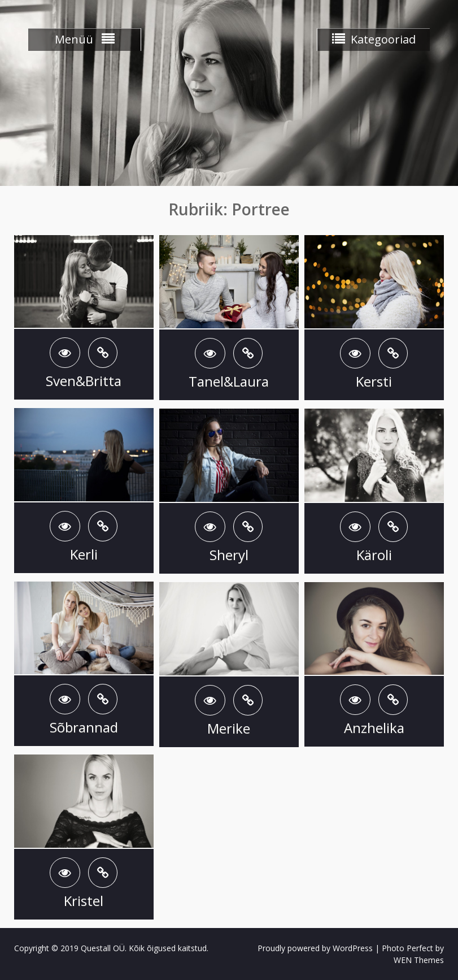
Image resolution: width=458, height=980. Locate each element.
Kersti (374, 381)
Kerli (84, 554)
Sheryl (229, 555)
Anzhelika (374, 728)
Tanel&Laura (229, 381)
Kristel (84, 901)
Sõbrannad (84, 727)
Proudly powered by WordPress (315, 948)
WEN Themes (419, 960)
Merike (229, 728)
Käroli (374, 555)
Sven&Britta (84, 381)
